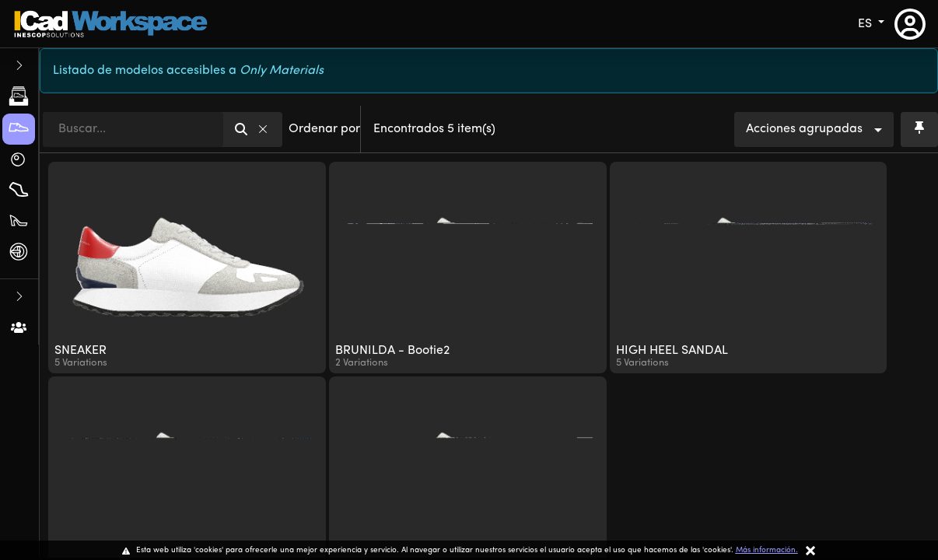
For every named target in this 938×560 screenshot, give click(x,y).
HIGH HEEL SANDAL (672, 351)
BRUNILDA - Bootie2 (392, 351)
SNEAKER (80, 351)
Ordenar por (324, 129)
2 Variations (362, 363)
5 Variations (81, 363)
